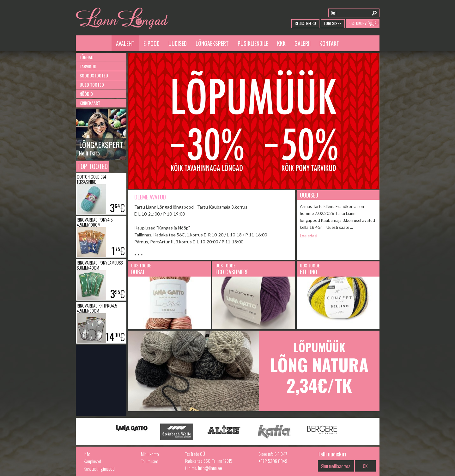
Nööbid (86, 94)
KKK (281, 43)
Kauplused (92, 461)
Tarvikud (88, 66)
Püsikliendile (253, 43)
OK (365, 466)
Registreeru (305, 23)
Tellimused (150, 461)
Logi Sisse (333, 23)
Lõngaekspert (212, 43)
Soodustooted (94, 75)
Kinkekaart (90, 103)
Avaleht (125, 43)
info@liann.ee (210, 468)
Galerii (303, 43)
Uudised (178, 43)
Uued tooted (92, 85)
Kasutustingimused (99, 468)
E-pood (152, 43)
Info (87, 454)
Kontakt (329, 43)
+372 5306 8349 (273, 461)
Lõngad (87, 57)
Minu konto (150, 454)
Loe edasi (309, 236)
